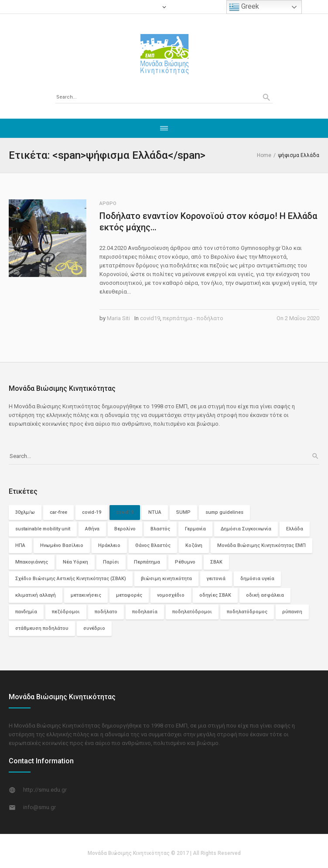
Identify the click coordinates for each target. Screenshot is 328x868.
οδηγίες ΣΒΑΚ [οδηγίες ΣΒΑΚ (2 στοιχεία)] (215, 595)
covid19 (150, 318)
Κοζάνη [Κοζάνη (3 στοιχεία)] (194, 545)
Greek (244, 7)
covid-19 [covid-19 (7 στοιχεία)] (92, 512)
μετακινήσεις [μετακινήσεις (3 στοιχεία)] (86, 595)
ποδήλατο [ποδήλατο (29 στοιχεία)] (106, 612)
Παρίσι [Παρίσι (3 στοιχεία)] (111, 562)
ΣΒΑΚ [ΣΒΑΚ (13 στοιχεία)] (216, 562)
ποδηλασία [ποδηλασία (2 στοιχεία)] (145, 612)
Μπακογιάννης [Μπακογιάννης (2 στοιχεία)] (32, 562)
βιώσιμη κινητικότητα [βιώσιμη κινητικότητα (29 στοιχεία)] (166, 579)
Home (264, 155)
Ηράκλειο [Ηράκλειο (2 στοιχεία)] (109, 545)
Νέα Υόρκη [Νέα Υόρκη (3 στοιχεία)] (75, 562)
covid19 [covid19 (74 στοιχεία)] (125, 512)
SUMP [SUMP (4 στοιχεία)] (183, 512)
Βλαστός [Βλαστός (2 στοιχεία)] (160, 529)
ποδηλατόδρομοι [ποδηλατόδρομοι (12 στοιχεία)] (192, 612)
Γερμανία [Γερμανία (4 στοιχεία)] (195, 529)
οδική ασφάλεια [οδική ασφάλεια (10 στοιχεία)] (265, 595)
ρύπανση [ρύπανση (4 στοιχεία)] (292, 612)
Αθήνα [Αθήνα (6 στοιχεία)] (92, 529)
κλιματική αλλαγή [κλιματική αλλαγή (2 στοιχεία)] (36, 595)
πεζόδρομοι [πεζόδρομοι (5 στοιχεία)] (66, 612)
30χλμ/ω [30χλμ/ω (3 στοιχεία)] (25, 512)
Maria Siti (118, 318)
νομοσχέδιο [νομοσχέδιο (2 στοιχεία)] (171, 595)
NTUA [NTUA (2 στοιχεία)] (155, 512)
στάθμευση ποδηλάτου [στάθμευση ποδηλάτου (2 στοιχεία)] (42, 628)
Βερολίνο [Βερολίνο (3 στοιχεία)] (125, 529)
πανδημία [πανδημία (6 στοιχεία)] (26, 612)
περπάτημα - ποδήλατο (193, 318)
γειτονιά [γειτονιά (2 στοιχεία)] (216, 579)
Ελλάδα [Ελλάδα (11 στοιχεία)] (295, 529)
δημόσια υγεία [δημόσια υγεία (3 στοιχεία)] (257, 579)
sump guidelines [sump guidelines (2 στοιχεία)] (224, 512)
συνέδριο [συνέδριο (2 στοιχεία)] (94, 628)
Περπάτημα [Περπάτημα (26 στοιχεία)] (147, 562)
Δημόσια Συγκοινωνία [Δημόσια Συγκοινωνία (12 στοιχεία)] (246, 529)
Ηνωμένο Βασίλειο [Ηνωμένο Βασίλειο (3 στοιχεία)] (62, 545)
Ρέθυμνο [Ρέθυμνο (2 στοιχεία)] (185, 562)
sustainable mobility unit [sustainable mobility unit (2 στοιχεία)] (43, 529)
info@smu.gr (39, 807)
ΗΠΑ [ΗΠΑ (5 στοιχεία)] (20, 545)
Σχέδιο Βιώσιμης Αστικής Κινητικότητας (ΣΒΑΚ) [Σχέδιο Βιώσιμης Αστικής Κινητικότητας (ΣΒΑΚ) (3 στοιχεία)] (71, 579)
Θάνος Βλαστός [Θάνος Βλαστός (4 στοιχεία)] (153, 545)
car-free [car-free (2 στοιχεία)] (58, 512)
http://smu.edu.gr (45, 790)
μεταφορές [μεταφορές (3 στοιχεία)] (129, 595)
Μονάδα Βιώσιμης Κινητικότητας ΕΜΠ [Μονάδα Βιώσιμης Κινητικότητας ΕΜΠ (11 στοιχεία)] (261, 545)
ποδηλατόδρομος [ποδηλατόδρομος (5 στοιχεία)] (247, 612)
